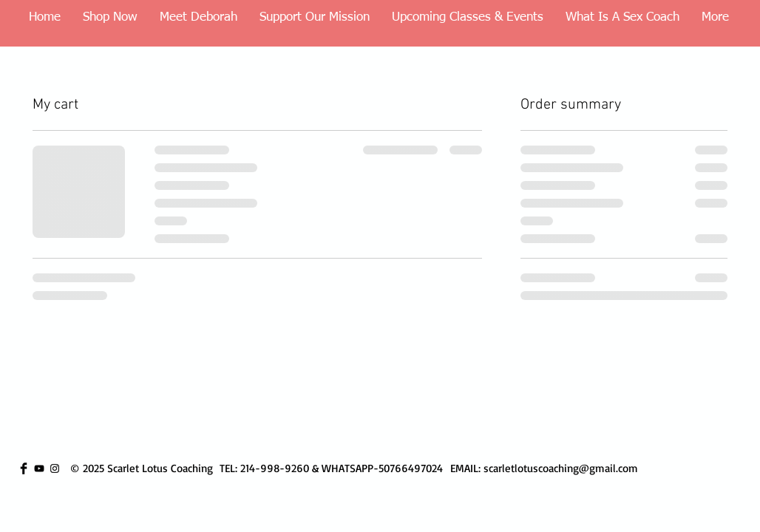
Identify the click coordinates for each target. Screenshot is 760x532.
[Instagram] (55, 468)
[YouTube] (39, 468)
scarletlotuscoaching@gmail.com (561, 468)
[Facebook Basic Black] (24, 468)
